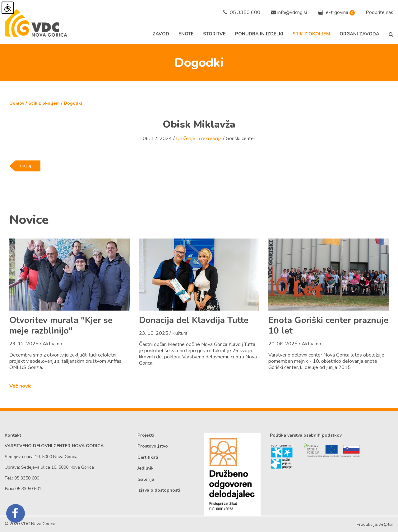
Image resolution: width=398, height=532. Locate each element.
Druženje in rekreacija (199, 139)
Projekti (146, 435)
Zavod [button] (161, 34)
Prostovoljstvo (153, 446)
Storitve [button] (214, 34)
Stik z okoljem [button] (311, 34)
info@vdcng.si (292, 12)
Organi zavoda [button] (359, 34)
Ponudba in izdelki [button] (259, 34)
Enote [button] (186, 34)
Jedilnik (146, 468)
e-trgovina (333, 12)
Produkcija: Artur (375, 524)
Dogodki (73, 103)
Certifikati (148, 457)
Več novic (20, 386)
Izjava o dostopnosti (159, 490)
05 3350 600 (242, 12)
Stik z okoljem (44, 103)
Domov (17, 103)
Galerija (146, 479)
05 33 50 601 (28, 489)
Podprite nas (379, 12)
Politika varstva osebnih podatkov (306, 435)
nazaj (26, 166)
